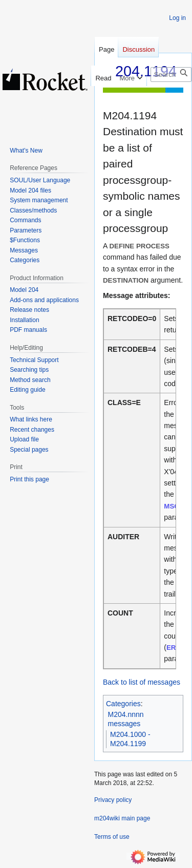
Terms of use (112, 837)
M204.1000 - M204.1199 (130, 739)
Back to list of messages (142, 682)
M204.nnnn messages (126, 719)
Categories (123, 704)
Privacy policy (113, 800)
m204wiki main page (122, 818)
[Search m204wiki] (171, 75)
